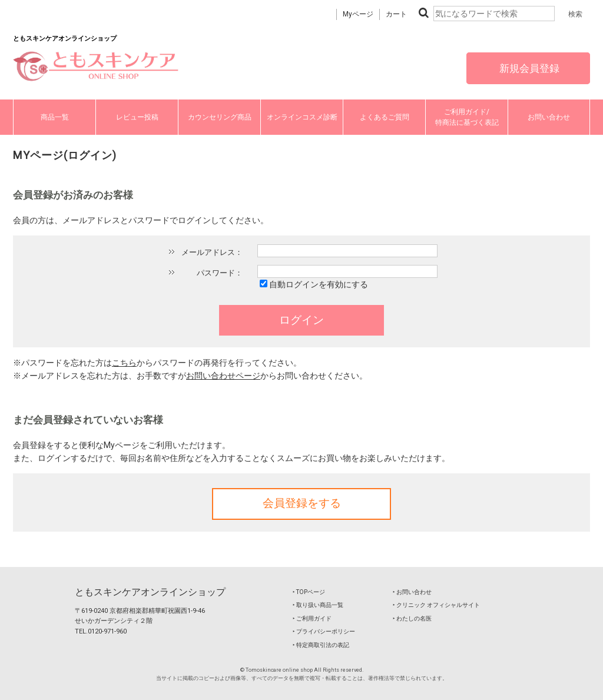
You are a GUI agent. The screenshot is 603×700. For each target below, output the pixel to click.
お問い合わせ (549, 117)
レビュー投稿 (137, 117)
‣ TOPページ (309, 592)
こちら (124, 363)
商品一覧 (55, 117)
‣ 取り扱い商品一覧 (318, 605)
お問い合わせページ (223, 376)
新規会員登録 (528, 68)
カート (396, 14)
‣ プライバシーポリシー (324, 631)
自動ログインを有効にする (319, 284)
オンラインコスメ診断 (302, 117)
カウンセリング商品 (220, 117)
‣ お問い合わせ (412, 592)
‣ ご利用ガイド (312, 618)
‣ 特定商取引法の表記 (321, 645)
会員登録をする (302, 503)
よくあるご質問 (385, 117)
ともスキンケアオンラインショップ (150, 592)
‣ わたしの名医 (412, 618)
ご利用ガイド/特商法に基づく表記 (467, 117)
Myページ (358, 14)
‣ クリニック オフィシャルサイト (436, 605)
